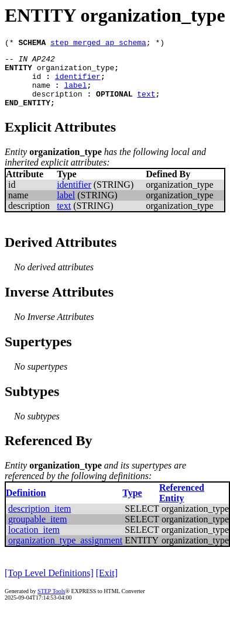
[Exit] (107, 585)
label (75, 94)
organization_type (76, 73)
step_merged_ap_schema (98, 44)
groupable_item (37, 531)
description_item (40, 521)
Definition (26, 505)
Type (132, 505)
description (57, 104)
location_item (34, 542)
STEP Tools (51, 603)
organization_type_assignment (65, 552)
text (146, 104)
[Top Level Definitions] (49, 585)
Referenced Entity (182, 505)
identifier (78, 83)
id (37, 83)
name (41, 94)
